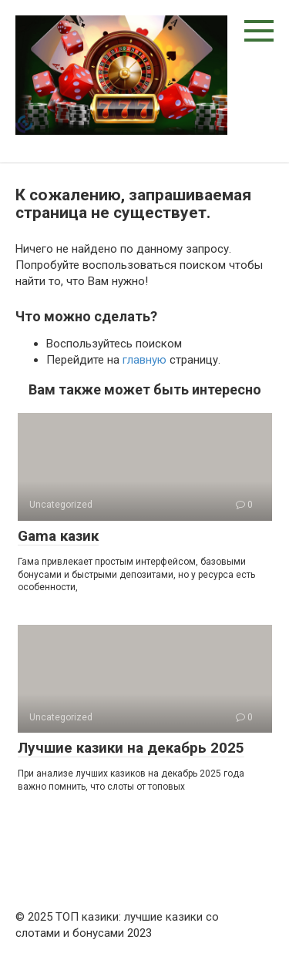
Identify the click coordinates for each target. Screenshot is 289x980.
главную (144, 360)
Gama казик (58, 536)
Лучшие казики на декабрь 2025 (131, 748)
